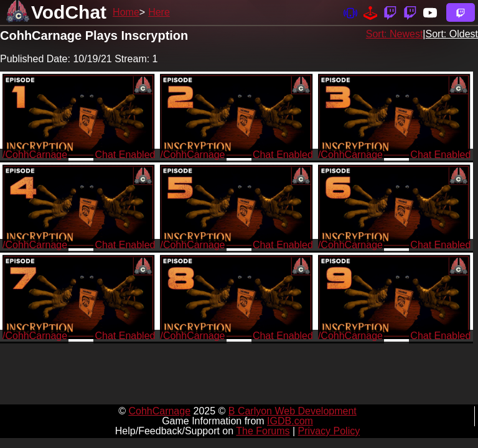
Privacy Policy (329, 431)
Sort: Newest (395, 34)
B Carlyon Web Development (293, 411)
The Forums (263, 431)
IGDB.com (290, 421)
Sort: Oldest (452, 34)
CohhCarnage (159, 411)
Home (126, 12)
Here (159, 12)
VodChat (69, 12)
